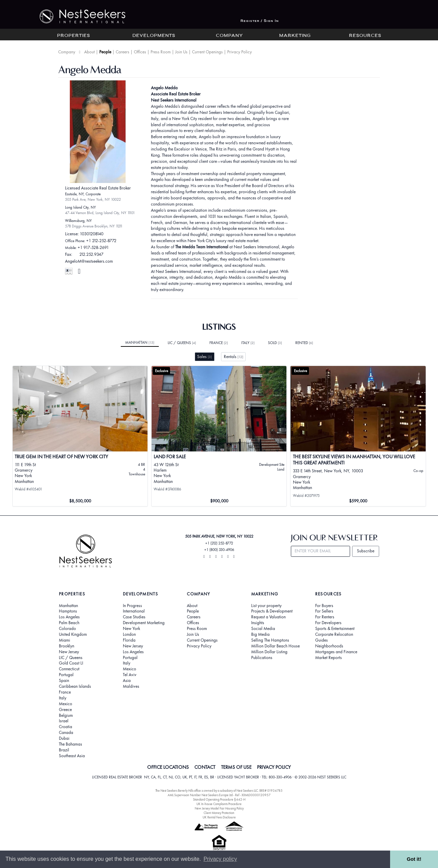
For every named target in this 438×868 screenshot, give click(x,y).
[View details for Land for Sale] (219, 436)
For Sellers (324, 611)
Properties (74, 36)
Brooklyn (67, 646)
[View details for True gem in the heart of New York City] (80, 436)
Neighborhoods (329, 646)
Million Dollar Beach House (275, 646)
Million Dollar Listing (269, 652)
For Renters (325, 617)
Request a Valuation (268, 617)
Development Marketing (144, 623)
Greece (65, 710)
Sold (275, 343)
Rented (304, 343)
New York (131, 629)
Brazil (64, 750)
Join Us (181, 52)
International (134, 611)
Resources (365, 36)
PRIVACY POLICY (274, 767)
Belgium (66, 715)
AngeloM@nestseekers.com (89, 261)
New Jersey (69, 652)
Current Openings (207, 52)
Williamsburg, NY (78, 221)
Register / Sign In (260, 21)
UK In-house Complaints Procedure (219, 804)
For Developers (328, 623)
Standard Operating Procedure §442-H (219, 799)
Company (229, 36)
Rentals (234, 357)
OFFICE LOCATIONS (168, 767)
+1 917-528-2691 (93, 247)
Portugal (66, 675)
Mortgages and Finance (336, 652)
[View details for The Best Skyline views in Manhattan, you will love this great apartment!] (358, 436)
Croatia (66, 727)
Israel (64, 721)
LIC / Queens (182, 343)
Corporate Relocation (334, 634)
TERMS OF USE (236, 767)
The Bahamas (70, 744)
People (105, 52)
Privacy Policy (240, 52)
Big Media (260, 634)
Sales (204, 357)
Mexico (66, 704)
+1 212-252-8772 (101, 241)
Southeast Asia (72, 756)
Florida (129, 640)
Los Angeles (69, 617)
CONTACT (205, 767)
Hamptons (68, 611)
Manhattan (140, 342)
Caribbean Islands (75, 686)
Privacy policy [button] (220, 859)
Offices (140, 52)
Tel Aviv (130, 675)
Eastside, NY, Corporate (83, 194)
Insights (258, 623)
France (219, 343)
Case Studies (134, 617)
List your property (266, 606)
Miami (65, 640)
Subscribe (366, 551)
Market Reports (328, 658)
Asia (127, 681)
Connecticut (69, 669)
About (89, 52)
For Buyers (324, 606)
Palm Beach (69, 623)
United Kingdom (73, 634)
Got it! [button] (414, 859)
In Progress (132, 606)
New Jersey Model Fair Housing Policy (219, 808)
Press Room (161, 52)
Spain (64, 681)
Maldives (131, 686)
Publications (262, 658)
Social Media (263, 629)
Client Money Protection (219, 813)
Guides (321, 640)
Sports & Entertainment (335, 629)
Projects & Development (272, 611)
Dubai (64, 738)
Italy (248, 343)
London (129, 634)
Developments (154, 36)
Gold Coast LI (71, 663)
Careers (123, 52)
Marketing (295, 36)
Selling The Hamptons (270, 640)
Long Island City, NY (80, 207)
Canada (66, 733)
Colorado (67, 629)
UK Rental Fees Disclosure (219, 817)
